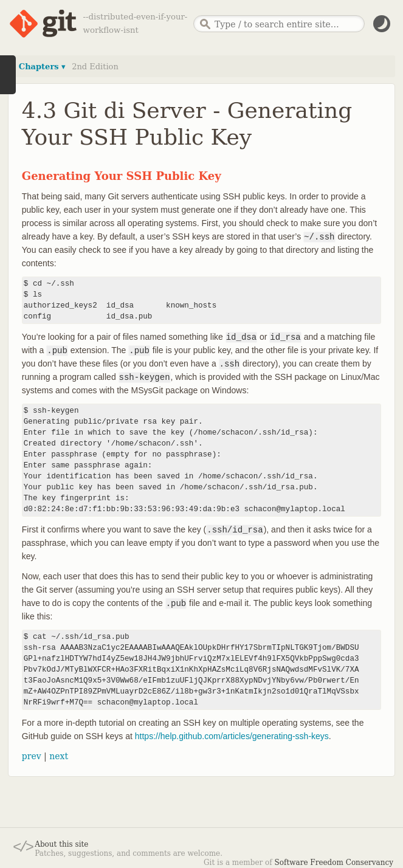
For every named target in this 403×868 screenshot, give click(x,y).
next (59, 756)
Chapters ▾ (42, 67)
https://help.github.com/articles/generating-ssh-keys (232, 736)
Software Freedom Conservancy (334, 863)
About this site (61, 844)
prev (32, 756)
